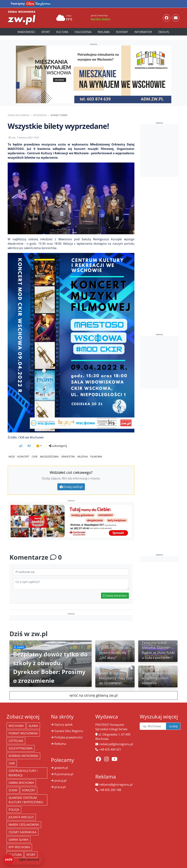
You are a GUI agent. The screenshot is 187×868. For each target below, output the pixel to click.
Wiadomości (26, 32)
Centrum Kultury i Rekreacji (23, 766)
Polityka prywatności (69, 730)
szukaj (173, 719)
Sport (46, 32)
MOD (12, 450)
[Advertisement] (164, 151)
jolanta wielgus (21, 810)
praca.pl (60, 780)
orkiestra (68, 450)
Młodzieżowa (49, 450)
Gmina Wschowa (21, 776)
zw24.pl (164, 32)
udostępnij (123, 139)
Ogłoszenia (83, 32)
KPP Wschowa (19, 840)
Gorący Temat (59, 115)
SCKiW (13, 783)
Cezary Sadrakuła (22, 825)
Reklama (104, 32)
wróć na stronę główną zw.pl (94, 688)
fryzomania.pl (64, 767)
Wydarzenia (40, 115)
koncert (23, 450)
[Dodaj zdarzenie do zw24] (23, 859)
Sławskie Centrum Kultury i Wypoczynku (26, 793)
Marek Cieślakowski (24, 818)
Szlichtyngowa (21, 741)
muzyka (83, 450)
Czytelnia (16, 734)
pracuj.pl (60, 774)
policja (14, 803)
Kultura (62, 32)
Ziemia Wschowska (19, 115)
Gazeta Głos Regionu (69, 724)
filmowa (96, 450)
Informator (143, 32)
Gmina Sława (18, 833)
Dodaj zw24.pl (71, 480)
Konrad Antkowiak (23, 749)
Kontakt (122, 32)
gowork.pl (61, 761)
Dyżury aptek (63, 718)
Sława (33, 719)
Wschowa (16, 719)
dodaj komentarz (115, 589)
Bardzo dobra (101, 19)
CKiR (35, 450)
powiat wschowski (23, 726)
